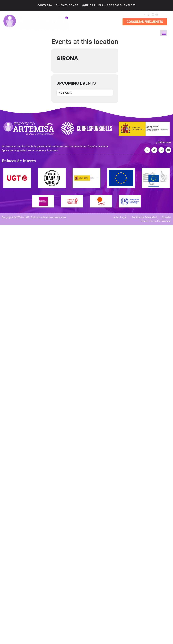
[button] (165, 15)
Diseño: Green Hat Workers (156, 221)
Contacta (45, 5)
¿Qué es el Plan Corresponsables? (109, 5)
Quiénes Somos (67, 5)
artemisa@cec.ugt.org (107, 14)
